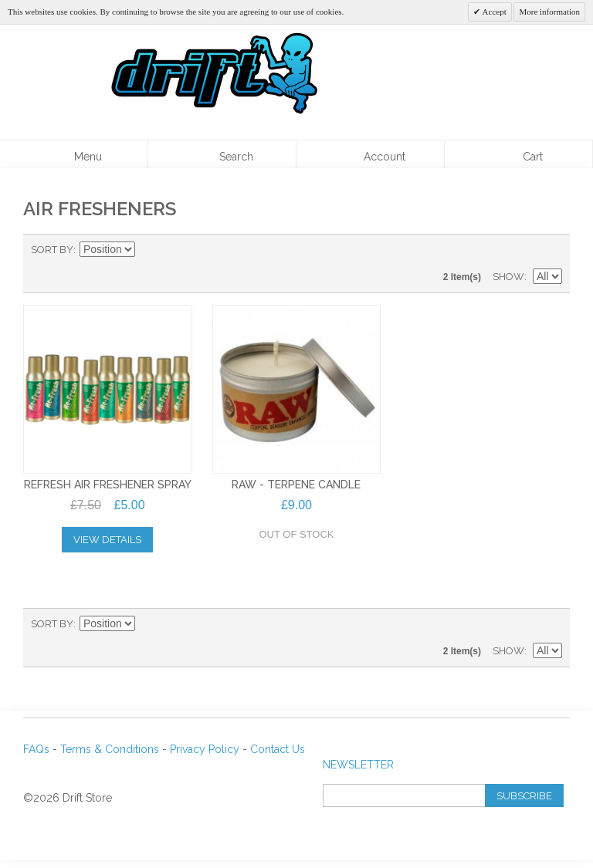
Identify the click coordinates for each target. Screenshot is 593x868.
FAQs (36, 749)
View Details (107, 540)
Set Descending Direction (149, 250)
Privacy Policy (205, 749)
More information (549, 12)
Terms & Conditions (110, 749)
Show (508, 277)
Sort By (52, 250)
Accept (493, 12)
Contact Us (278, 749)
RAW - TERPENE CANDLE (296, 485)
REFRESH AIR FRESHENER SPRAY (108, 485)
